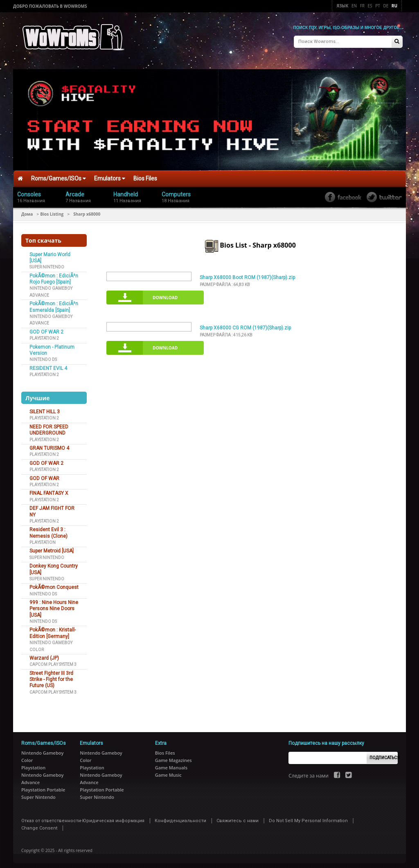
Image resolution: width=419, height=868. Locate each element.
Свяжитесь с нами (238, 817)
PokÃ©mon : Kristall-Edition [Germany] (53, 630)
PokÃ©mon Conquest (54, 584)
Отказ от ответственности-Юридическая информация (83, 817)
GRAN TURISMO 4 (49, 445)
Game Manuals (171, 764)
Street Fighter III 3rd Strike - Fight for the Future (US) (51, 676)
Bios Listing (52, 210)
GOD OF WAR (44, 475)
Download (165, 294)
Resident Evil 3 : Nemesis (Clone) (48, 529)
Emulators (110, 175)
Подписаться (384, 754)
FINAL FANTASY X (49, 490)
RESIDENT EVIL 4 (48, 365)
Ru (394, 6)
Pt (378, 6)
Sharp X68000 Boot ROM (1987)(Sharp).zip (247, 274)
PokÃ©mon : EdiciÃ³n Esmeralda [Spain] (54, 303)
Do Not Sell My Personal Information (308, 817)
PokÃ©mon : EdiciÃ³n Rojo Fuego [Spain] (54, 276)
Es (370, 6)
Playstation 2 (44, 335)
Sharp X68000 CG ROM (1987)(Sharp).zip (245, 325)
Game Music (168, 772)
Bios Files (145, 175)
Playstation (43, 539)
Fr (362, 6)
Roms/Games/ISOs (59, 175)
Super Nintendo (47, 264)
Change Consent (39, 825)
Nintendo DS (43, 356)
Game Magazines (173, 757)
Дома (27, 210)
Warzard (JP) (44, 655)
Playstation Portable (43, 786)
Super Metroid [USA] (52, 548)
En (354, 6)
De (386, 6)
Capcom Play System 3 (53, 661)
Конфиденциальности (180, 817)
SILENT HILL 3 (45, 408)
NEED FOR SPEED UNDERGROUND (49, 427)
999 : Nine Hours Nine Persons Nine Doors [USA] (54, 605)
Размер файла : (225, 281)
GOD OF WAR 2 (46, 329)
